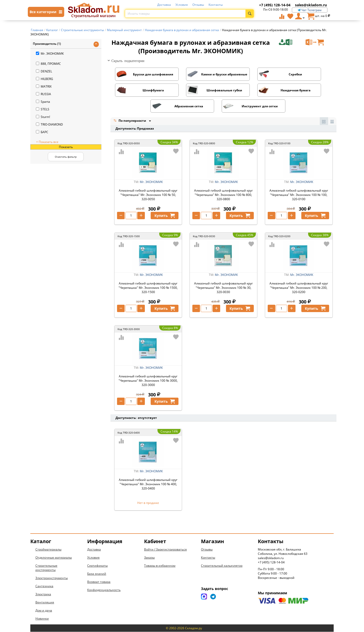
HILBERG (44, 79)
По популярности (130, 121)
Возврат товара (99, 582)
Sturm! (43, 117)
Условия (182, 5)
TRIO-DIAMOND (49, 124)
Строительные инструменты (46, 568)
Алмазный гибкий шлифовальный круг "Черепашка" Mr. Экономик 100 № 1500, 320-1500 (148, 288)
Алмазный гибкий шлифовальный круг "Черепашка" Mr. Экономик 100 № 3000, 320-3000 (148, 381)
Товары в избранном (160, 566)
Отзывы (198, 5)
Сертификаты (97, 566)
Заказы (149, 558)
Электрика (43, 594)
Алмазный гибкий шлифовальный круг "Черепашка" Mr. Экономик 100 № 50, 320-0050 (148, 195)
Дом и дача (44, 611)
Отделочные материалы (54, 558)
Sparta (43, 102)
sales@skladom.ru (311, 5)
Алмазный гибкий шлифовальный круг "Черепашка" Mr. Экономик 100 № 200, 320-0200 (299, 288)
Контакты (216, 5)
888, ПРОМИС (48, 64)
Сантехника (44, 586)
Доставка (164, 5)
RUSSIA (43, 94)
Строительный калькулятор (222, 566)
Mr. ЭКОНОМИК (50, 54)
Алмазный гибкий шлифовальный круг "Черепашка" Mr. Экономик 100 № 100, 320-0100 (299, 195)
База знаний (97, 574)
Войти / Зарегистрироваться (165, 550)
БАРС (42, 132)
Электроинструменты (52, 578)
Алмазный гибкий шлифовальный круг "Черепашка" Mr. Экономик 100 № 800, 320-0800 (223, 195)
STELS (43, 109)
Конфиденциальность (104, 590)
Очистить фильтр (66, 157)
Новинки (42, 619)
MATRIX (44, 86)
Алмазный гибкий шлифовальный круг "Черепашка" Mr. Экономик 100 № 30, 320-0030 (223, 288)
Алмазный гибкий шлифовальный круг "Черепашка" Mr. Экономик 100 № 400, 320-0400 (148, 484)
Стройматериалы (48, 550)
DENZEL (44, 71)
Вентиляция (45, 603)
